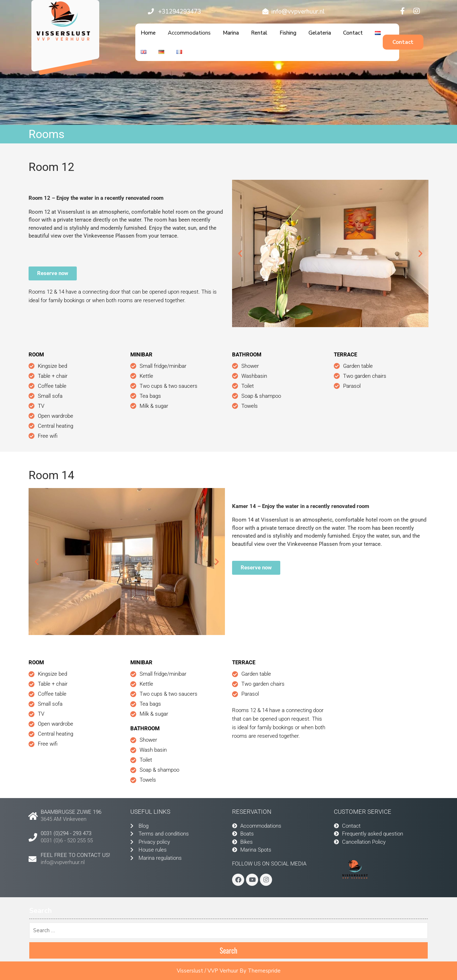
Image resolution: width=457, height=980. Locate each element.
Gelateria (320, 33)
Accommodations (189, 33)
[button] (240, 253)
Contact (353, 33)
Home (148, 33)
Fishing (288, 33)
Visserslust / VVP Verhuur (207, 971)
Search (228, 950)
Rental (259, 33)
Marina (231, 33)
